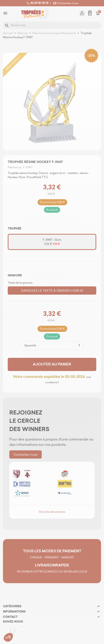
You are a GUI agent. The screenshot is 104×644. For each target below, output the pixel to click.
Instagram (23, 630)
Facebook (12, 630)
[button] (8, 637)
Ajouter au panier (52, 364)
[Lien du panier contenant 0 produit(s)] (98, 13)
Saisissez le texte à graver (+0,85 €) (52, 291)
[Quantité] (59, 345)
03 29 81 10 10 (37, 3)
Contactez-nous (65, 3)
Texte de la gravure (20, 283)
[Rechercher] (52, 25)
